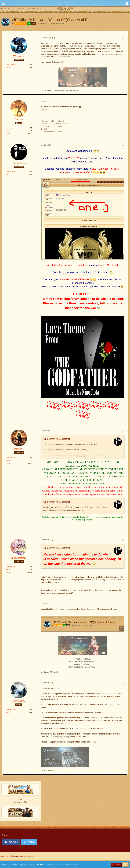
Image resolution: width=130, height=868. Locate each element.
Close (126, 865)
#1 (123, 38)
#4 (123, 431)
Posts (8, 68)
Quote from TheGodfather (57, 439)
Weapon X (44, 24)
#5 (123, 540)
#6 (123, 683)
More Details (116, 865)
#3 (123, 145)
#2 (123, 101)
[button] (3, 3)
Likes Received (11, 65)
